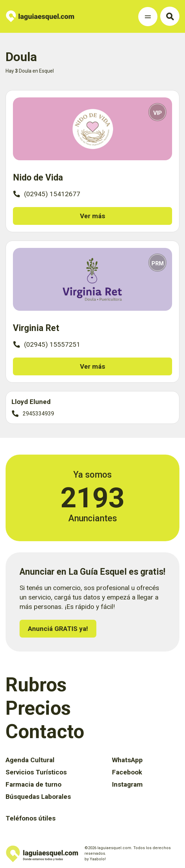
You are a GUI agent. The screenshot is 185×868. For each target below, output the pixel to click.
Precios (38, 708)
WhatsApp (127, 760)
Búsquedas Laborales (38, 797)
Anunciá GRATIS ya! (58, 629)
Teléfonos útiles (31, 818)
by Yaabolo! (95, 859)
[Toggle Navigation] (148, 17)
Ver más (92, 216)
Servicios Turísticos (36, 772)
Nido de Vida (38, 178)
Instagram (127, 784)
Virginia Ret (36, 328)
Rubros (36, 685)
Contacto (45, 731)
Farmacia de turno (34, 784)
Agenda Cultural (30, 760)
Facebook (127, 772)
